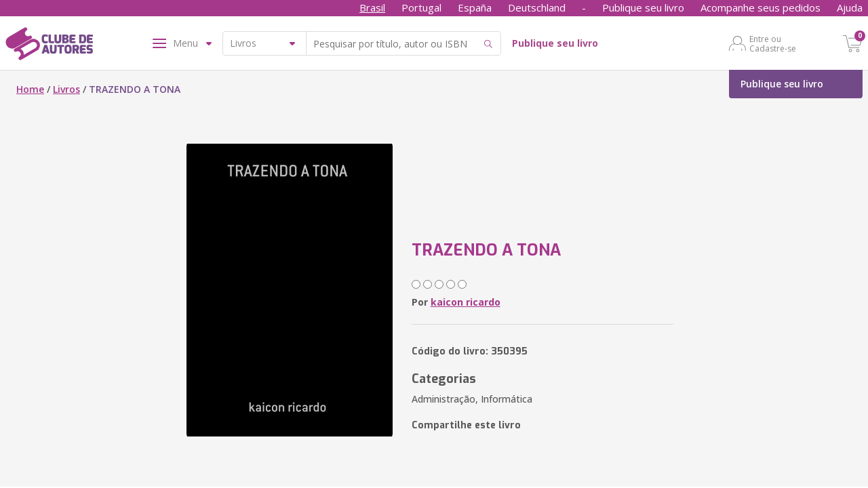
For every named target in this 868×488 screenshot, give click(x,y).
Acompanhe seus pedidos (761, 7)
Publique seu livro (643, 7)
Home (30, 89)
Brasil (372, 7)
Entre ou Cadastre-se (773, 43)
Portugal (421, 7)
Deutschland (537, 7)
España (475, 7)
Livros (66, 89)
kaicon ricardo (466, 302)
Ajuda (850, 7)
